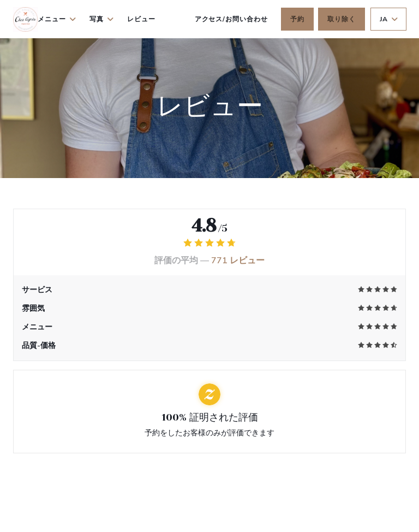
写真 (102, 19)
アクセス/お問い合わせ (232, 19)
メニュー (57, 19)
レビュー (141, 19)
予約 (297, 19)
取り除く (342, 19)
